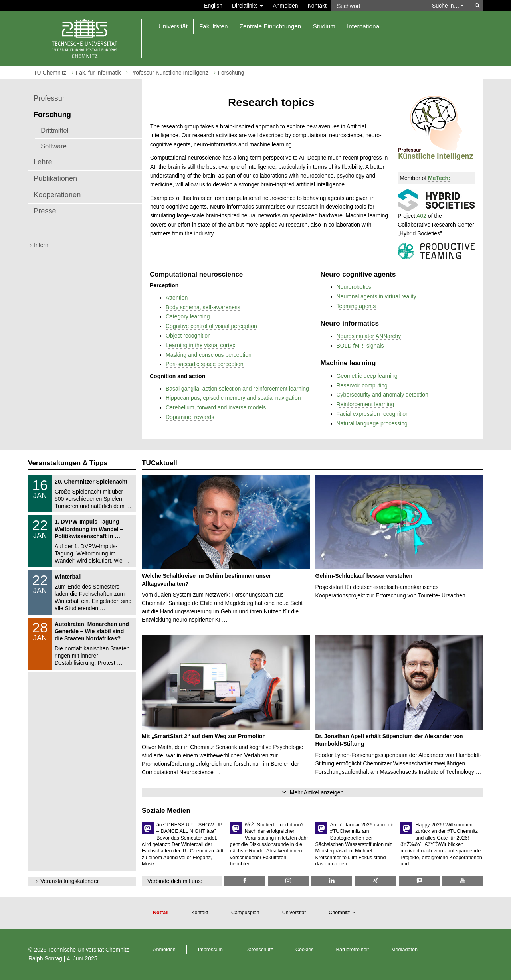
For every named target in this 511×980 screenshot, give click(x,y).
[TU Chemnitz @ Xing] (375, 881)
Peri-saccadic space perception (205, 364)
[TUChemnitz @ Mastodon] (419, 881)
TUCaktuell (159, 463)
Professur (49, 98)
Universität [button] (173, 26)
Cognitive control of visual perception (211, 326)
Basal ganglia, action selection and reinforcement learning (237, 389)
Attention (177, 298)
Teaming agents (356, 306)
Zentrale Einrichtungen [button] (270, 26)
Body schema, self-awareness (203, 307)
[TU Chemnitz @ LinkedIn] (332, 881)
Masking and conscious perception (209, 355)
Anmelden (285, 6)
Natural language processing (372, 423)
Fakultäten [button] (214, 26)
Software (54, 146)
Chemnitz (339, 913)
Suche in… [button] (448, 6)
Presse (45, 211)
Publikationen (55, 178)
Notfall (161, 913)
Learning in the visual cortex (200, 345)
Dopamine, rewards (190, 417)
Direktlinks (248, 6)
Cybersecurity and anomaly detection (382, 395)
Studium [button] (324, 26)
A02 (421, 216)
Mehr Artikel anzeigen (317, 792)
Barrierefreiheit (353, 950)
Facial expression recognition (373, 414)
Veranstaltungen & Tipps (68, 463)
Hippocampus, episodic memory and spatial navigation (233, 398)
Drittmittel (54, 130)
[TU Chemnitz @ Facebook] (245, 881)
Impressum (210, 950)
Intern (41, 245)
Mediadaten (404, 950)
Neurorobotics (354, 287)
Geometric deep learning (367, 376)
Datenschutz (259, 950)
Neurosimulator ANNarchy (369, 336)
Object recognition (188, 336)
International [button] (364, 26)
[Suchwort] (378, 6)
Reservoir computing (362, 385)
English (213, 6)
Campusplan (245, 913)
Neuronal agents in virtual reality (376, 296)
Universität (294, 913)
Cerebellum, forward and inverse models (216, 407)
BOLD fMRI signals (360, 346)
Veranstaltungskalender (69, 881)
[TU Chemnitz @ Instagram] (288, 881)
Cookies (305, 950)
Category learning (188, 316)
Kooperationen (57, 195)
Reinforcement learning (365, 404)
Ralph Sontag (45, 958)
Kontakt (317, 6)
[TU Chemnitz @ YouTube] (463, 881)
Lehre (43, 162)
